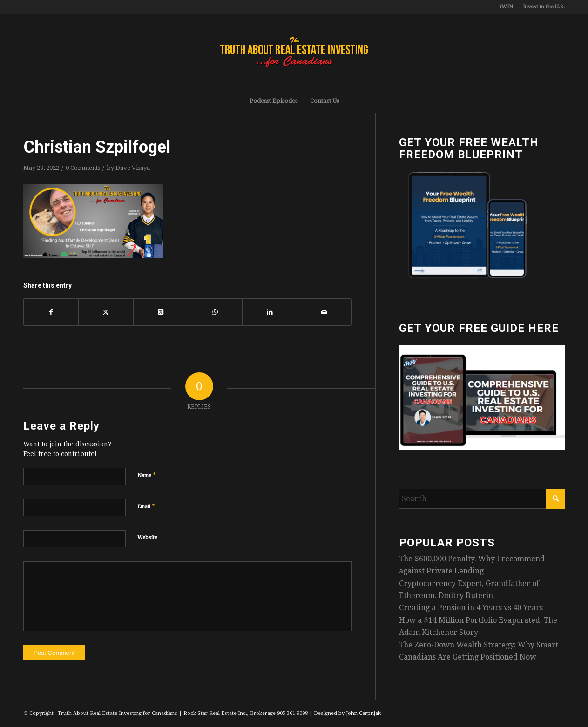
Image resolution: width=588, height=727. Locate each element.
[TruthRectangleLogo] (294, 52)
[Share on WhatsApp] (215, 312)
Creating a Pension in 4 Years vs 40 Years (471, 608)
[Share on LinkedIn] (270, 312)
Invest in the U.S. (544, 7)
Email (146, 506)
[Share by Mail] (324, 312)
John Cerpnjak (363, 713)
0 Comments (83, 168)
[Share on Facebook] (51, 312)
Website (147, 537)
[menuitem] (507, 7)
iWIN (507, 7)
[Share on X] (106, 312)
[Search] (482, 499)
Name (147, 475)
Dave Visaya (133, 168)
